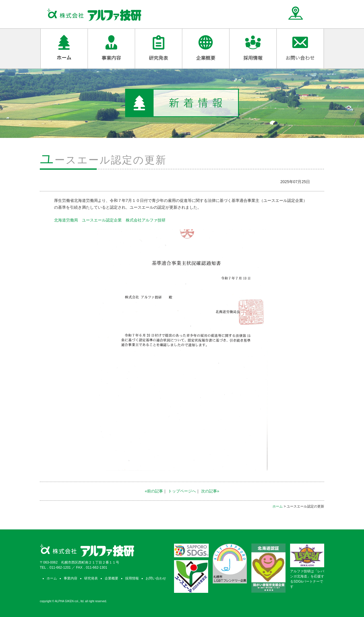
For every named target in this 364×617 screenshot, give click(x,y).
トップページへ (182, 491)
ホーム (278, 506)
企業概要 (111, 578)
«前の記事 (154, 491)
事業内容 (71, 578)
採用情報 (132, 578)
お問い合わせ (156, 578)
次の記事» (210, 491)
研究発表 (91, 578)
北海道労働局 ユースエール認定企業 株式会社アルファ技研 (110, 220)
